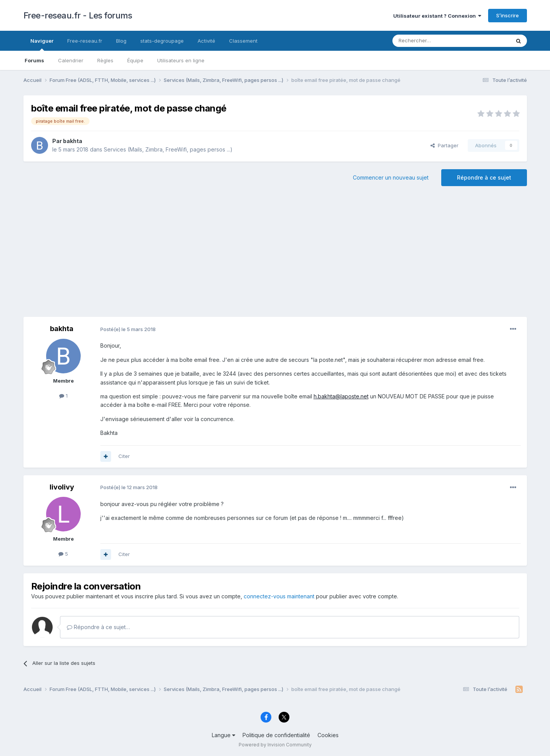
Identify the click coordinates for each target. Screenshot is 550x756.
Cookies (328, 735)
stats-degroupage (162, 41)
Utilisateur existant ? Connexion (437, 16)
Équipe (135, 60)
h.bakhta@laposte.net (341, 396)
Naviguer (42, 44)
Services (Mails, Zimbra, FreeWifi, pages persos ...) (168, 149)
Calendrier (71, 60)
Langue (223, 735)
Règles (105, 60)
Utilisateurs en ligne (181, 60)
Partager (444, 145)
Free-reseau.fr (85, 41)
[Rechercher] (434, 41)
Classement (243, 41)
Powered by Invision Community (275, 745)
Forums (34, 60)
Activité (206, 41)
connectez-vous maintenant (279, 596)
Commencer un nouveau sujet (391, 177)
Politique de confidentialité (276, 735)
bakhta (73, 141)
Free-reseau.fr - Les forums (78, 15)
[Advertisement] (275, 255)
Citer (124, 456)
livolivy (62, 487)
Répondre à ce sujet (484, 177)
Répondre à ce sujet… (98, 627)
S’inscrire (508, 15)
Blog (121, 41)
